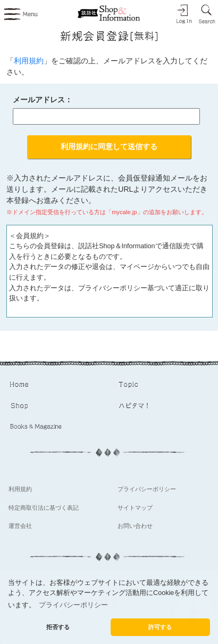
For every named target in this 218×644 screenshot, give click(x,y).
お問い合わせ (135, 526)
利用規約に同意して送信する (109, 146)
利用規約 (29, 61)
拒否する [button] (58, 627)
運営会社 (20, 526)
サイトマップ (135, 508)
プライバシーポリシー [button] (73, 605)
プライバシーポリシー (147, 489)
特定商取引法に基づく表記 (44, 508)
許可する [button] (160, 627)
